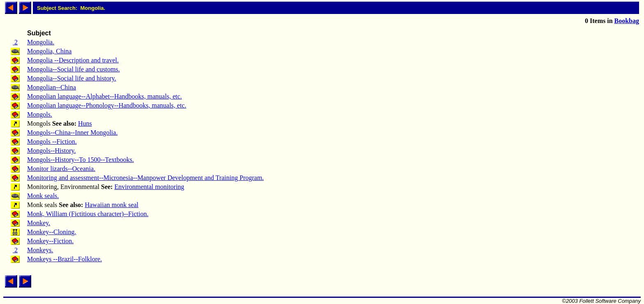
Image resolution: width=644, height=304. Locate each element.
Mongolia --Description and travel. (73, 60)
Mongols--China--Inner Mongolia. (72, 132)
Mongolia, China (49, 51)
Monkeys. (40, 250)
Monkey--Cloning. (52, 232)
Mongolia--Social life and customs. (74, 69)
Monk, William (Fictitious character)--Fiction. (88, 214)
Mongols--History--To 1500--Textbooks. (80, 160)
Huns (85, 123)
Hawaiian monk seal (112, 205)
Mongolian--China (52, 87)
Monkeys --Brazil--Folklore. (64, 259)
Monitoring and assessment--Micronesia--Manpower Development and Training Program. (145, 178)
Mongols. (40, 114)
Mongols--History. (52, 151)
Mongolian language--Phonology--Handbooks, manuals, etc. (107, 105)
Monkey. (39, 223)
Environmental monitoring (149, 187)
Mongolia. (41, 42)
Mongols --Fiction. (52, 142)
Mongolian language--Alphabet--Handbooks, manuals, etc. (105, 96)
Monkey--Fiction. (50, 241)
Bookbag (627, 21)
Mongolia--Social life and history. (72, 78)
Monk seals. (43, 196)
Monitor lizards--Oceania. (61, 169)
